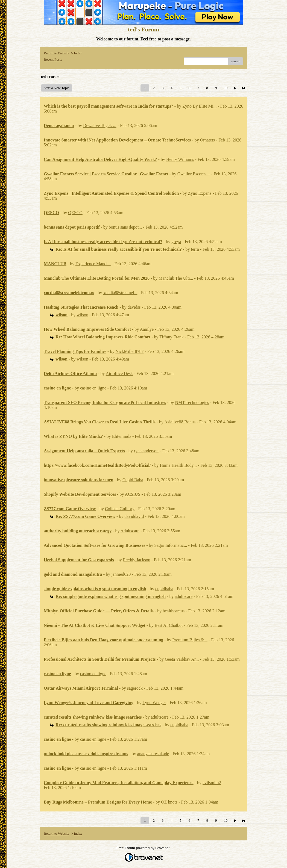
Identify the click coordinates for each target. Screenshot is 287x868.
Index (78, 53)
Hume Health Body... (178, 465)
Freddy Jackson (137, 560)
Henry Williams (180, 159)
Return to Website (56, 53)
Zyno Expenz (200, 193)
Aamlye (147, 329)
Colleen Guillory (120, 509)
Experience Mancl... (93, 264)
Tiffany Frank (171, 337)
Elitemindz (122, 436)
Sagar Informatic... (171, 545)
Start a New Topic (57, 88)
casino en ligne (93, 388)
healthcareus (174, 611)
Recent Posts (53, 59)
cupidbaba (164, 589)
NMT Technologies (192, 402)
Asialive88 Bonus (180, 422)
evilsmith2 (212, 783)
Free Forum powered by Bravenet (143, 848)
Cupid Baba (133, 480)
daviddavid (134, 516)
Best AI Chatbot (169, 625)
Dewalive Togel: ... (100, 126)
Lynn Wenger (154, 703)
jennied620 (121, 574)
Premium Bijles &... (190, 640)
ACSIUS (133, 494)
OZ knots (169, 802)
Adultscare (130, 531)
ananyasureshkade (153, 754)
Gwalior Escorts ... (194, 174)
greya (176, 242)
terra (195, 249)
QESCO (75, 213)
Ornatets (207, 140)
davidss (134, 307)
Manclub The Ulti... (176, 278)
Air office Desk (119, 374)
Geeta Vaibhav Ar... (182, 659)
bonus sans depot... (125, 227)
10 (226, 88)
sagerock (135, 688)
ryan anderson (146, 451)
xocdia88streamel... (120, 293)
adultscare (184, 596)
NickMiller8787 (129, 351)
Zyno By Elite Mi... (199, 106)
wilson (82, 315)
